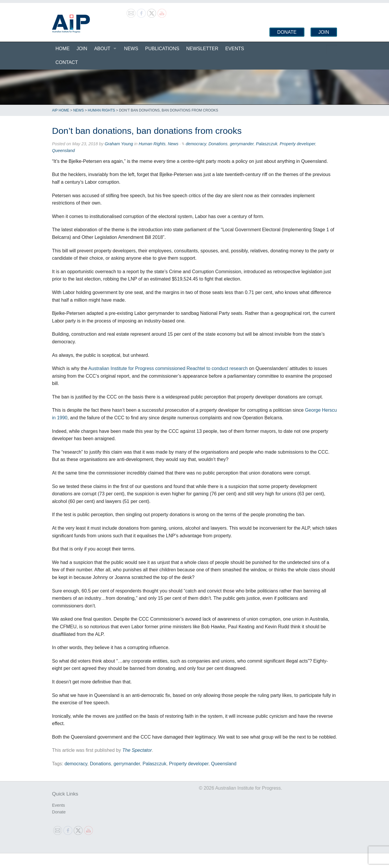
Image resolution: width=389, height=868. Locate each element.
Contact (67, 62)
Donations (218, 144)
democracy (196, 144)
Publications (162, 49)
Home (63, 49)
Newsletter (202, 49)
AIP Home (61, 110)
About (102, 49)
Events (235, 49)
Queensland (63, 151)
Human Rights (102, 110)
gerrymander (242, 144)
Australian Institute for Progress (71, 24)
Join (324, 32)
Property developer (297, 144)
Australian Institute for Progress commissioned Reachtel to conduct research (168, 368)
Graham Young (119, 144)
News (131, 49)
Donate (287, 32)
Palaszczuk (267, 144)
